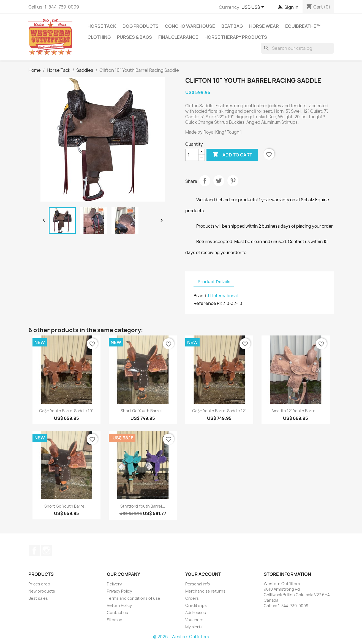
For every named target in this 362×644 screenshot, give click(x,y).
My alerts (194, 627)
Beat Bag (232, 26)
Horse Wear (264, 26)
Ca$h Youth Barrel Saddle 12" (219, 411)
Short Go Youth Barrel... (143, 411)
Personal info (198, 584)
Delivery (114, 584)
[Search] (297, 48)
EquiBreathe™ (303, 26)
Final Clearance (178, 37)
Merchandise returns (205, 591)
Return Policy (119, 605)
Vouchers (194, 620)
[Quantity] (192, 155)
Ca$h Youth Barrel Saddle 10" (66, 411)
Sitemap (115, 620)
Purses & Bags (134, 37)
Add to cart (232, 155)
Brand (200, 296)
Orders (192, 598)
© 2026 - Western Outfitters (181, 637)
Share (205, 181)
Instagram (47, 551)
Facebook (34, 551)
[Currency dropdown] (254, 7)
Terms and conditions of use (134, 598)
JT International (222, 296)
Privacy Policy (119, 591)
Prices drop (39, 584)
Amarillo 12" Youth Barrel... (296, 411)
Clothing (99, 37)
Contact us (117, 613)
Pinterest (233, 181)
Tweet (219, 181)
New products (42, 591)
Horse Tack (102, 26)
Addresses (196, 613)
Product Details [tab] (214, 282)
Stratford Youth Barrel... (143, 506)
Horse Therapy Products (236, 37)
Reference (205, 303)
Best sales (38, 598)
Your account (203, 574)
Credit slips (196, 605)
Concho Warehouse (190, 26)
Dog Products (141, 26)
